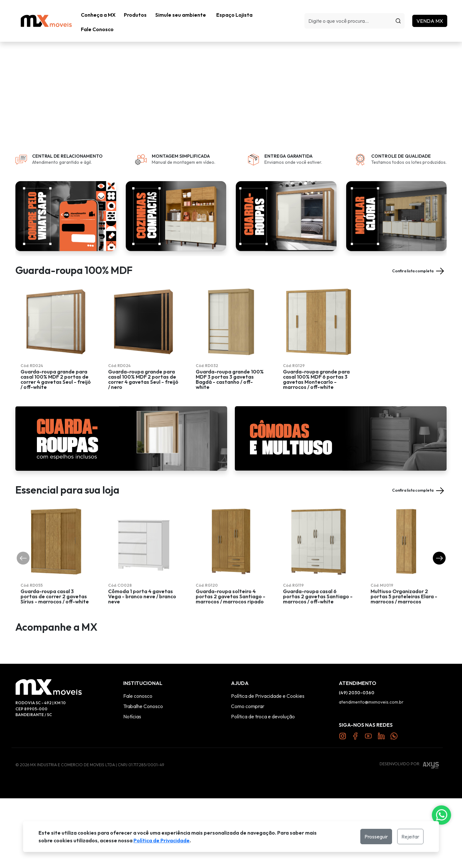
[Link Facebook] (355, 805)
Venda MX (433, 13)
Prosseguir (376, 837)
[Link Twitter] (381, 805)
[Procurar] (402, 13)
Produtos (137, 13)
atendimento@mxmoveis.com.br (371, 772)
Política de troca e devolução (263, 786)
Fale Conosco (283, 13)
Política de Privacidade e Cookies (268, 766)
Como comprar (248, 776)
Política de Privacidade (162, 840)
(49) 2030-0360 (357, 762)
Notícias (132, 786)
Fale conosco (138, 766)
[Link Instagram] (343, 805)
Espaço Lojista (238, 13)
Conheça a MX (98, 13)
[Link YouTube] (368, 805)
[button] (137, 13)
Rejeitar (410, 837)
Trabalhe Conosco (143, 776)
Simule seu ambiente (184, 13)
